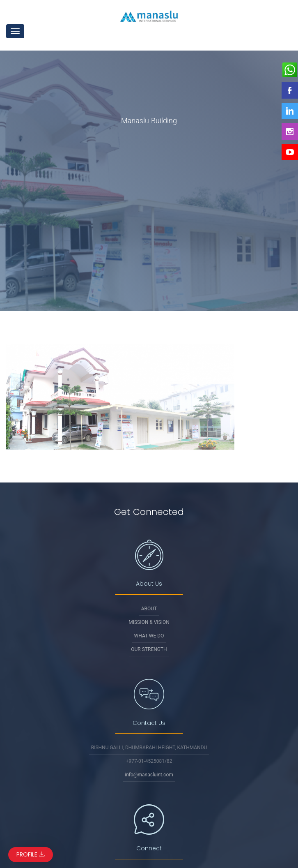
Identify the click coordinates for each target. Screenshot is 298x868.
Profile (31, 854)
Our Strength (149, 649)
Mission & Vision (149, 622)
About (149, 609)
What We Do (149, 636)
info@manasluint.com (149, 775)
